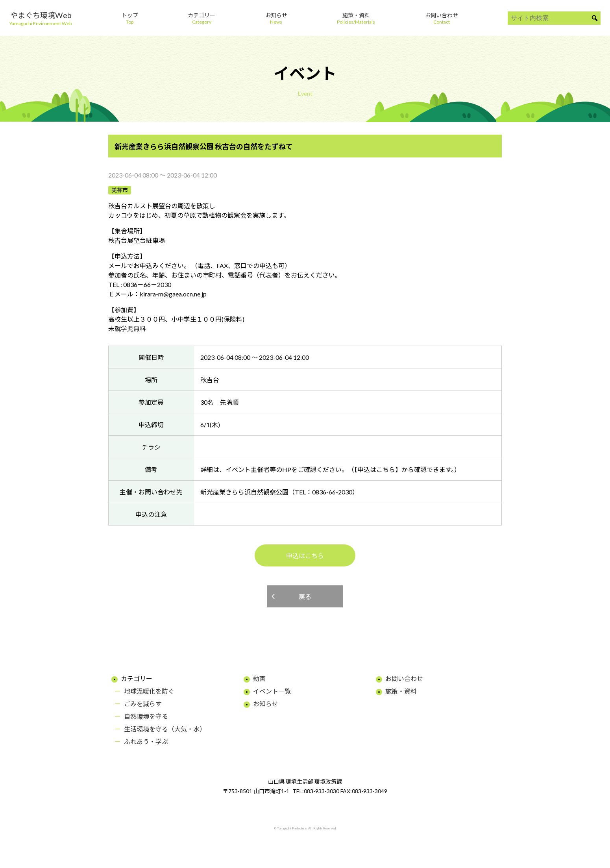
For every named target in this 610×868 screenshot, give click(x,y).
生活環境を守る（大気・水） (165, 729)
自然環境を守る (146, 716)
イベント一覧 (272, 691)
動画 (259, 678)
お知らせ (266, 704)
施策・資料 (401, 691)
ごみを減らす (143, 704)
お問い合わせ (404, 678)
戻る (305, 597)
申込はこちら (305, 556)
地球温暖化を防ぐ (149, 691)
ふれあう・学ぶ (146, 741)
